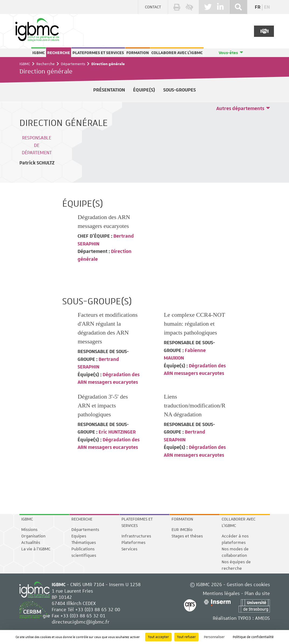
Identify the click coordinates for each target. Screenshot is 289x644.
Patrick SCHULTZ (37, 163)
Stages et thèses (187, 536)
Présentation (109, 90)
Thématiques (84, 543)
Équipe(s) (144, 90)
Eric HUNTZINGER (117, 432)
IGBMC (39, 53)
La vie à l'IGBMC (36, 549)
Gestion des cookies (248, 584)
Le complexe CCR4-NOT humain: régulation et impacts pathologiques (194, 324)
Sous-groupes (180, 90)
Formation (138, 53)
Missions (29, 530)
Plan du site (257, 593)
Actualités (31, 543)
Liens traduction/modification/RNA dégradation (195, 405)
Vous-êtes (228, 53)
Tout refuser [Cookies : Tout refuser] (186, 637)
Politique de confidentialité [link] (253, 637)
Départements (73, 64)
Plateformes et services (98, 53)
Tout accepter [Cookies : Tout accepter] (158, 637)
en (267, 7)
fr (258, 7)
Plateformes (133, 543)
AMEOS (262, 618)
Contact (153, 7)
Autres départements (240, 109)
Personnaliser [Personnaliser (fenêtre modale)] (214, 637)
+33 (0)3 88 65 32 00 (98, 609)
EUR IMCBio (182, 530)
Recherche (59, 53)
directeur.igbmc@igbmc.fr (81, 622)
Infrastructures (136, 536)
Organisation (33, 536)
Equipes (79, 536)
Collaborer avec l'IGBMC (177, 53)
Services (129, 549)
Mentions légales (221, 593)
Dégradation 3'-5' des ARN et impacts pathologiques (103, 405)
